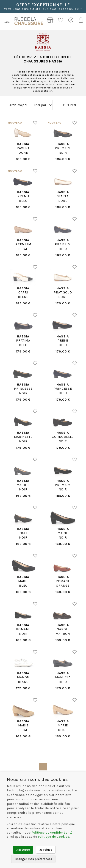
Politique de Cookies (54, 837)
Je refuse (46, 850)
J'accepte (23, 850)
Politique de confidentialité (52, 833)
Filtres (69, 105)
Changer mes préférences (33, 859)
